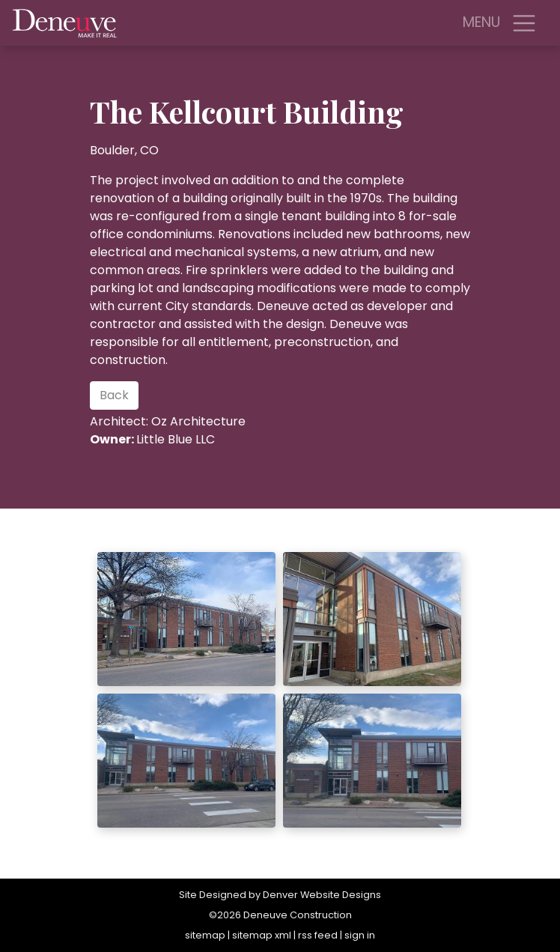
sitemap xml (262, 935)
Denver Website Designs (322, 895)
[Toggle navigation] (524, 23)
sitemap (205, 935)
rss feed (318, 935)
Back (114, 395)
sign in (360, 935)
